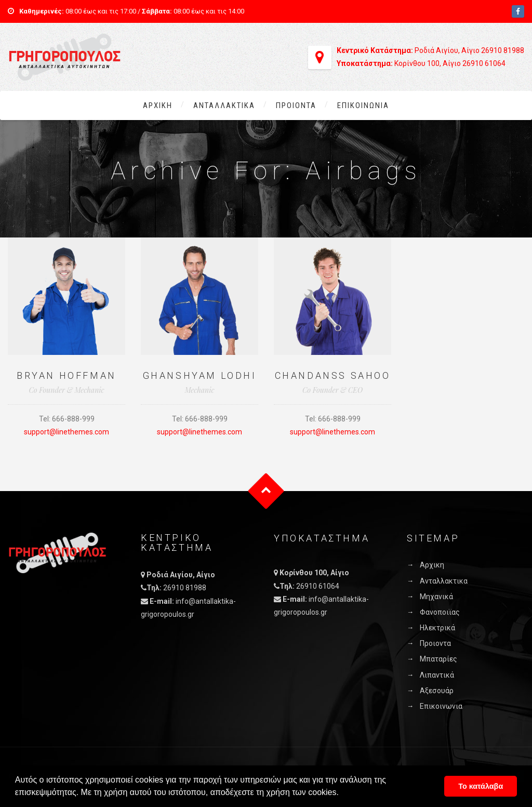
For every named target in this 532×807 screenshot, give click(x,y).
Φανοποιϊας (440, 612)
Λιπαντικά (437, 675)
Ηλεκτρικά (437, 628)
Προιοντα (296, 105)
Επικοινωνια (363, 105)
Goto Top (266, 491)
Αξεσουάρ (437, 691)
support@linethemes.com (66, 432)
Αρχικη (158, 105)
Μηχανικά (436, 597)
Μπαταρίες (438, 659)
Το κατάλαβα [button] (481, 786)
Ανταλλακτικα (224, 105)
